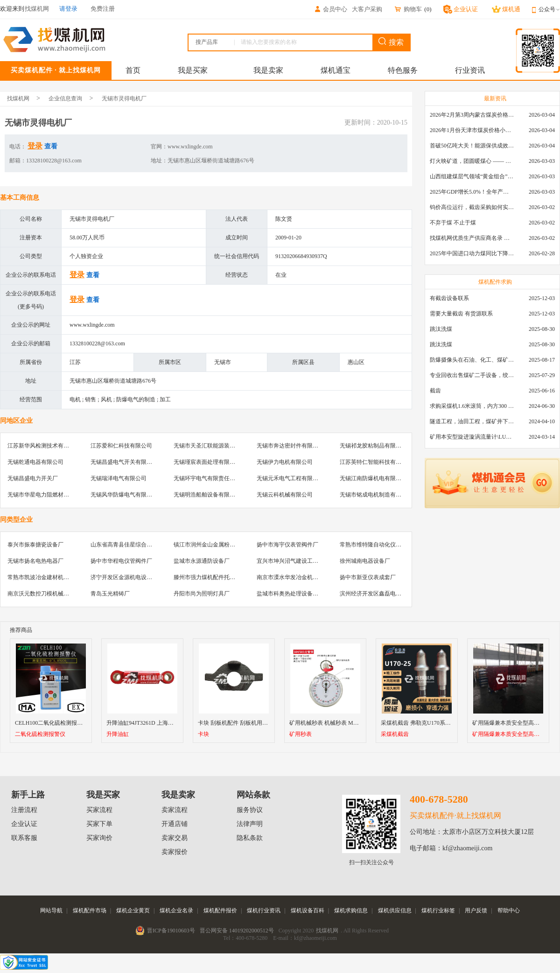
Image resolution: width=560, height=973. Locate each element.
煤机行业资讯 (264, 910)
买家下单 (99, 824)
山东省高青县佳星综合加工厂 (127, 545)
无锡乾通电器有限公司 (35, 462)
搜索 (391, 42)
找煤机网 (18, 98)
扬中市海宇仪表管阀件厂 (287, 545)
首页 (133, 70)
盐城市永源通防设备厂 (202, 561)
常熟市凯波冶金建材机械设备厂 (47, 577)
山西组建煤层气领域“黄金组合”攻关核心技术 (472, 176)
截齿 (435, 391)
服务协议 (250, 810)
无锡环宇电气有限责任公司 (207, 478)
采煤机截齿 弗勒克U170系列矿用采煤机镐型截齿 (441, 723)
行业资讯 (470, 70)
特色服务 (403, 70)
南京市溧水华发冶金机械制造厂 (296, 577)
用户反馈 (476, 910)
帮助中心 (509, 910)
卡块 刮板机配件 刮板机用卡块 (236, 723)
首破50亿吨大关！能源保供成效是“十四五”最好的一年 (472, 146)
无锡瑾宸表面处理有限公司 (207, 462)
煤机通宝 (336, 70)
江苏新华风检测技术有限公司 (44, 446)
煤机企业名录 (176, 910)
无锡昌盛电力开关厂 (33, 478)
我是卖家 (268, 70)
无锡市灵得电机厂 (124, 98)
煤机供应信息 (395, 910)
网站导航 (51, 910)
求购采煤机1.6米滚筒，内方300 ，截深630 (472, 406)
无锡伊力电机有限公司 (285, 462)
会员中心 (330, 9)
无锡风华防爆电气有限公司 (124, 495)
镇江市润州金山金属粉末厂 (207, 545)
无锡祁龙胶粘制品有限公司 (373, 446)
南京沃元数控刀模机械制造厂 (44, 594)
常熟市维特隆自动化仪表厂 (373, 545)
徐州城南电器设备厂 (365, 561)
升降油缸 (118, 734)
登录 (35, 146)
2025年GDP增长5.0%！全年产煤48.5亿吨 (472, 192)
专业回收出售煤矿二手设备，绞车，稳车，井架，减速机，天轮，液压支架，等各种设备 (472, 375)
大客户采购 (367, 9)
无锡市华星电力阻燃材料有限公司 (49, 495)
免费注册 (103, 9)
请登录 (68, 9)
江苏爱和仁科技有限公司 (121, 446)
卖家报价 (175, 852)
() (428, 9)
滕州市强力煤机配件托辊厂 (207, 577)
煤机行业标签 (438, 910)
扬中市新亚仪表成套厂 (368, 577)
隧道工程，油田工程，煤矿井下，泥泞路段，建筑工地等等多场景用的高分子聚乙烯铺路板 (472, 421)
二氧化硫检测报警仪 (40, 734)
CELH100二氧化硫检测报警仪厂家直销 (63, 723)
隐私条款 (250, 838)
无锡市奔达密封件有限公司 (290, 446)
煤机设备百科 (308, 910)
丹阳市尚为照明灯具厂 (202, 594)
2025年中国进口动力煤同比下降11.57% (472, 253)
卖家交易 (175, 838)
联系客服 (24, 838)
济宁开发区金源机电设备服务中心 (133, 577)
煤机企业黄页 (133, 910)
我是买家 (193, 70)
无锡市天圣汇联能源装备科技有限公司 (221, 446)
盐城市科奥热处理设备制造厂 (293, 594)
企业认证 (24, 824)
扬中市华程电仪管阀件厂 (121, 561)
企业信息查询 (65, 98)
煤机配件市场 (90, 910)
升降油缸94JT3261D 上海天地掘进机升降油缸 (162, 723)
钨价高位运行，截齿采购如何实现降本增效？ (472, 207)
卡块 (203, 734)
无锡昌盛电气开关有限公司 (124, 462)
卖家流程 (175, 810)
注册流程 (24, 810)
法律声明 (250, 824)
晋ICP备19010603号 (171, 931)
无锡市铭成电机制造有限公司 (376, 495)
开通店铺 (175, 824)
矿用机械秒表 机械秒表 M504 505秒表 (336, 723)
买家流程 (99, 810)
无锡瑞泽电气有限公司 (119, 478)
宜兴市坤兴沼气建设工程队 (290, 561)
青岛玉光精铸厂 (110, 594)
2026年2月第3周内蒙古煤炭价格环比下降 (472, 115)
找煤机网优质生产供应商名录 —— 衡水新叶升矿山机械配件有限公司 (472, 238)
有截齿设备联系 (449, 298)
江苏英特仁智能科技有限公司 (376, 462)
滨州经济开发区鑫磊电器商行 (376, 594)
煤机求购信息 (351, 910)
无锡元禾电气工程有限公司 (290, 478)
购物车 (408, 9)
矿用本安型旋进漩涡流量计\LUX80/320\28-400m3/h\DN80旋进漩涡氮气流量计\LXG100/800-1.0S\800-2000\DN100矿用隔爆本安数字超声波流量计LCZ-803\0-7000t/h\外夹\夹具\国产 (472, 437)
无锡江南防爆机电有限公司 (373, 478)
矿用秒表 (301, 734)
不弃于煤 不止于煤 (453, 223)
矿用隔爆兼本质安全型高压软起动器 (508, 734)
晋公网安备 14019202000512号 (237, 931)
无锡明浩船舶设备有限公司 (207, 495)
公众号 (549, 9)
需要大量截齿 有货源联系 (461, 314)
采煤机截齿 (395, 734)
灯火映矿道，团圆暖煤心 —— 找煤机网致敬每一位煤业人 (472, 161)
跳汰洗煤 (441, 329)
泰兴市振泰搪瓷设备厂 (35, 545)
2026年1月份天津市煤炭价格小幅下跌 (472, 130)
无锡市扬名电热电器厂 (35, 561)
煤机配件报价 (220, 910)
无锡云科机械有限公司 (285, 495)
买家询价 (99, 838)
